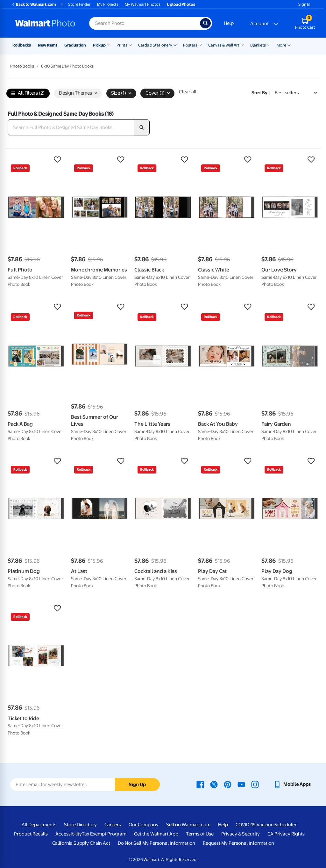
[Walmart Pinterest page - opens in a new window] (228, 784)
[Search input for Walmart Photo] (145, 23)
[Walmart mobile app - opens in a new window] (292, 784)
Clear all (188, 92)
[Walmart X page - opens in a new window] (214, 784)
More (281, 45)
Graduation (75, 45)
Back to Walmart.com (34, 4)
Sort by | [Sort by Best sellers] (261, 93)
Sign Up (137, 785)
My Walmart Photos (143, 4)
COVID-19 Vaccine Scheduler (266, 825)
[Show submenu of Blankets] (269, 45)
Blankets (258, 45)
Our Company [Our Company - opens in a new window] (144, 825)
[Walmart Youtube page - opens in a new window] (241, 784)
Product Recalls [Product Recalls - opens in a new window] (31, 834)
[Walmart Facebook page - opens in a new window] (200, 784)
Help (229, 23)
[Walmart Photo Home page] (45, 23)
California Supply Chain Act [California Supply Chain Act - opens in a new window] (81, 843)
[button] (36, 160)
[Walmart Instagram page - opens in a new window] (255, 784)
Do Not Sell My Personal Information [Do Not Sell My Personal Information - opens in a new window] (156, 843)
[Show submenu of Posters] (200, 45)
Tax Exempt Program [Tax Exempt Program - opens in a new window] (104, 834)
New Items (48, 45)
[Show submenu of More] (289, 45)
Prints (122, 45)
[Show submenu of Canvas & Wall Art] (242, 45)
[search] (142, 127)
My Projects (108, 4)
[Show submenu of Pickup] (109, 45)
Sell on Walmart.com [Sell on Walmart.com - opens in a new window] (188, 825)
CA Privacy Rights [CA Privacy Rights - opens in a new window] (286, 834)
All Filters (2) (28, 94)
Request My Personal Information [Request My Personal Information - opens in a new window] (238, 843)
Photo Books (22, 66)
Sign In (304, 4)
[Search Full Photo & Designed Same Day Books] (71, 127)
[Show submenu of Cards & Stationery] (175, 45)
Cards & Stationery (155, 45)
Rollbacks (22, 45)
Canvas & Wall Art (224, 45)
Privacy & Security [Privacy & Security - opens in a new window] (241, 834)
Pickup (99, 45)
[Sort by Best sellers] (296, 93)
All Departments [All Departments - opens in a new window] (39, 825)
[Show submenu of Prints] (130, 45)
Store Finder (79, 4)
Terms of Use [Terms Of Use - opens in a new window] (200, 834)
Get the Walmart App (156, 834)
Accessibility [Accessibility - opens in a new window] (69, 834)
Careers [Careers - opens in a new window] (113, 825)
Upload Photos (181, 4)
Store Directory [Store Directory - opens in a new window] (80, 825)
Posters (190, 45)
